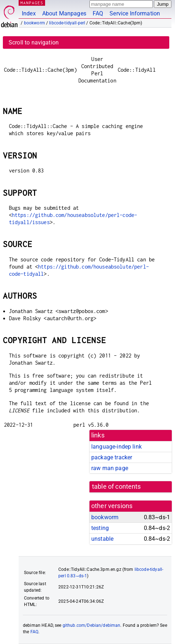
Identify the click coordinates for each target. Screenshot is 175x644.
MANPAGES (32, 3)
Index (29, 13)
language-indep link (116, 447)
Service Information (135, 13)
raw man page (110, 468)
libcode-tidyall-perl (67, 23)
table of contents (116, 487)
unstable (102, 539)
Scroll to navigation (34, 42)
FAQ (98, 13)
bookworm (35, 23)
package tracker (112, 457)
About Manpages (64, 13)
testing (100, 528)
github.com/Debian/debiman (92, 625)
